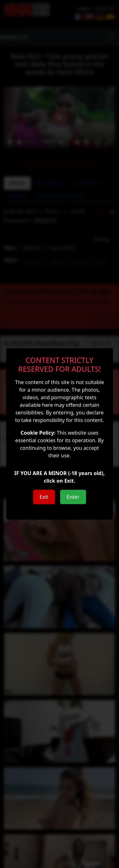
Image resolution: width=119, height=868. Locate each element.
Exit (44, 497)
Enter (73, 497)
